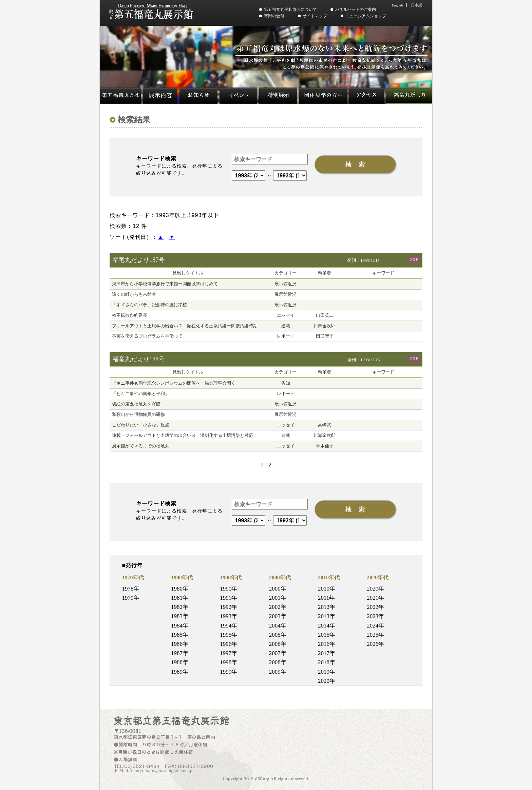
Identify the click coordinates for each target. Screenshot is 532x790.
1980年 (180, 589)
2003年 (278, 616)
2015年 (327, 635)
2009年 (278, 672)
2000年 (278, 589)
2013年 (327, 616)
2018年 (327, 662)
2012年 (327, 607)
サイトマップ (315, 16)
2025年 (375, 635)
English (397, 5)
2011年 (326, 598)
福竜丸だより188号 (139, 359)
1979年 (131, 598)
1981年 (180, 598)
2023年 (375, 616)
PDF (414, 259)
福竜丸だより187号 (139, 260)
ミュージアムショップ (366, 16)
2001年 (278, 598)
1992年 (229, 607)
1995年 (229, 635)
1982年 (180, 607)
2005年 (278, 635)
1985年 (180, 635)
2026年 (375, 644)
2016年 (327, 644)
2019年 (327, 672)
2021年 (375, 598)
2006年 (278, 644)
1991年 (229, 598)
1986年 (180, 644)
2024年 (375, 626)
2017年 (327, 653)
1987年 (180, 653)
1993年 (229, 616)
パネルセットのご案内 (356, 9)
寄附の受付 (274, 16)
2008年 (278, 662)
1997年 (229, 653)
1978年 (131, 589)
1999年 (229, 672)
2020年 (327, 681)
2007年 (278, 653)
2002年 (278, 607)
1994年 (229, 626)
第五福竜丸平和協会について (290, 9)
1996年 (229, 644)
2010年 (327, 589)
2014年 (327, 626)
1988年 (180, 662)
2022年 (375, 607)
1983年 (180, 616)
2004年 (278, 626)
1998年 (229, 662)
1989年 (180, 672)
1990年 (229, 589)
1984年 (180, 626)
